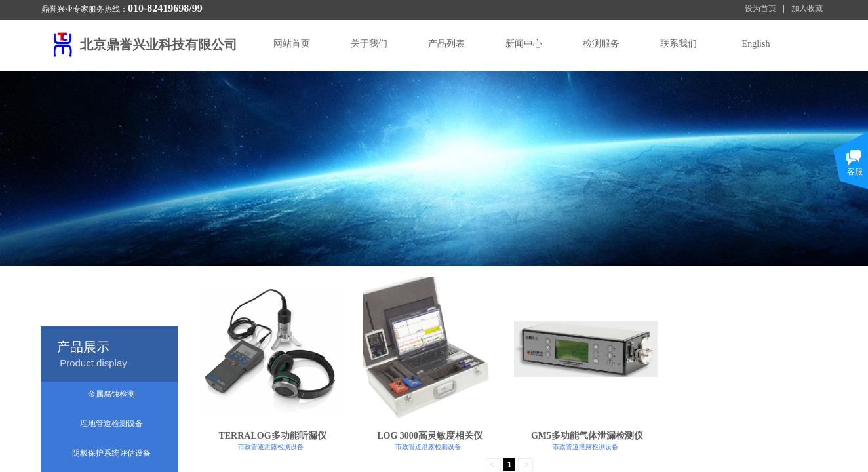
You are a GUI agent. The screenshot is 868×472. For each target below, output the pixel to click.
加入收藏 (807, 9)
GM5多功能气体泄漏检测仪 (587, 436)
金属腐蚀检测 (111, 394)
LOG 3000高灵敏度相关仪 (430, 436)
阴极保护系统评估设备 (111, 453)
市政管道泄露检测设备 (271, 447)
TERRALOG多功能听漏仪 (272, 436)
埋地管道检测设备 (111, 423)
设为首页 (760, 9)
